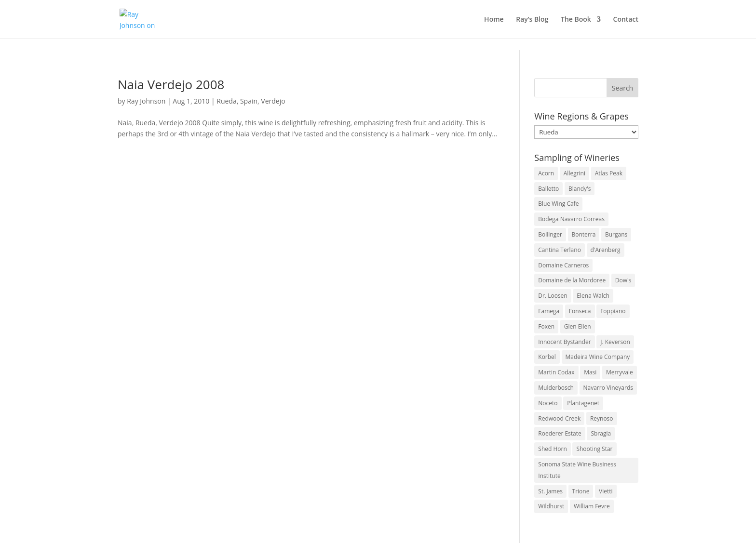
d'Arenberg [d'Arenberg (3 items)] (606, 250)
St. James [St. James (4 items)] (550, 491)
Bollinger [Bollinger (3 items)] (550, 234)
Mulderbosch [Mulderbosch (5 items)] (556, 388)
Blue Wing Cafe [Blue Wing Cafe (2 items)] (558, 204)
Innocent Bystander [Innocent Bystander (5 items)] (564, 342)
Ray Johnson (146, 101)
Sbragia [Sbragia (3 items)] (601, 433)
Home (494, 20)
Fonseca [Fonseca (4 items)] (580, 311)
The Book (576, 20)
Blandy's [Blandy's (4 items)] (580, 189)
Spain (249, 101)
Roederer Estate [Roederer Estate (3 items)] (560, 433)
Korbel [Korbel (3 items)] (547, 357)
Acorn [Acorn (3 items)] (546, 173)
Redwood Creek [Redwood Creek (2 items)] (559, 418)
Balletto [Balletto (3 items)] (548, 189)
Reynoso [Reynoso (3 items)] (602, 418)
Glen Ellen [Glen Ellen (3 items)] (578, 326)
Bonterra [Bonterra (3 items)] (584, 234)
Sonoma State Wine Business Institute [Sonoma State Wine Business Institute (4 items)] (577, 470)
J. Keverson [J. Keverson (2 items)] (615, 342)
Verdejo (273, 101)
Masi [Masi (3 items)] (590, 372)
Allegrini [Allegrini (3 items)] (574, 173)
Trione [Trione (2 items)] (581, 491)
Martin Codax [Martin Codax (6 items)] (556, 372)
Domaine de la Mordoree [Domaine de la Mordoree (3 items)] (572, 280)
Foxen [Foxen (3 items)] (546, 326)
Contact (626, 20)
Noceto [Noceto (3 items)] (548, 403)
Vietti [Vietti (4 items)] (606, 491)
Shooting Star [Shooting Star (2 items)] (594, 449)
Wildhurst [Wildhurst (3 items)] (551, 506)
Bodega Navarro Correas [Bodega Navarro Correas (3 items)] (571, 219)
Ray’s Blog (532, 20)
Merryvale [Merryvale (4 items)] (620, 372)
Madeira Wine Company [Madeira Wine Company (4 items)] (598, 357)
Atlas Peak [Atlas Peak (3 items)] (609, 173)
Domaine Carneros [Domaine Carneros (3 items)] (563, 265)
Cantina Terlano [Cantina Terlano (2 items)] (560, 250)
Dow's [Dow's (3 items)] (623, 280)
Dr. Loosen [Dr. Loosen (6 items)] (553, 296)
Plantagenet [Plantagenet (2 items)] (583, 403)
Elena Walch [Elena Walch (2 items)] (593, 296)
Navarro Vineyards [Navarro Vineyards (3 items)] (608, 388)
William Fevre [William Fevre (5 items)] (592, 506)
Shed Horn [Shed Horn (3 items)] (552, 449)
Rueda (226, 101)
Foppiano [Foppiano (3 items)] (613, 311)
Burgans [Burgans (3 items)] (616, 234)
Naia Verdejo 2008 (171, 84)
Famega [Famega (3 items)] (549, 311)
